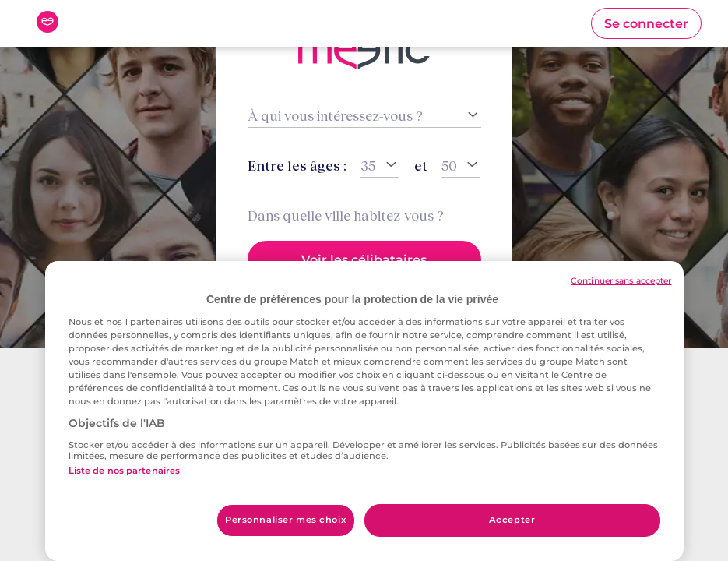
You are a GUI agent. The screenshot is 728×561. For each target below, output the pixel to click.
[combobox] (364, 215)
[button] (646, 23)
